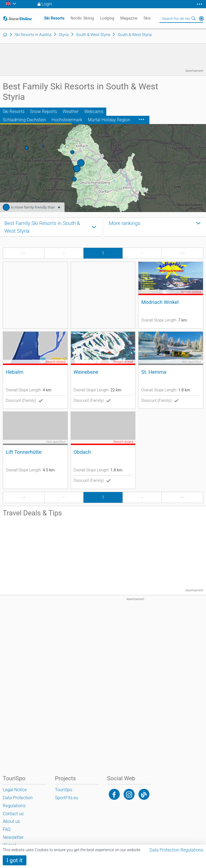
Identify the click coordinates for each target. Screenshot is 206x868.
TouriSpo (64, 790)
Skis (147, 18)
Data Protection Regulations (176, 850)
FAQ (7, 829)
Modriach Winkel (160, 302)
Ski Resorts (14, 112)
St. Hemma (154, 372)
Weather (71, 112)
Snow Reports (44, 112)
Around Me (201, 18)
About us (11, 821)
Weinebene (86, 372)
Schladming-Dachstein (24, 120)
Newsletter (13, 837)
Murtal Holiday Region (109, 120)
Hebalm (15, 372)
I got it (15, 860)
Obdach (82, 452)
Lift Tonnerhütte (24, 452)
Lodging (107, 18)
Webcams (94, 112)
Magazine (129, 18)
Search (194, 18)
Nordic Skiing (82, 18)
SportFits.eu (67, 798)
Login (47, 4)
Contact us (13, 814)
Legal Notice (15, 790)
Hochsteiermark (67, 120)
